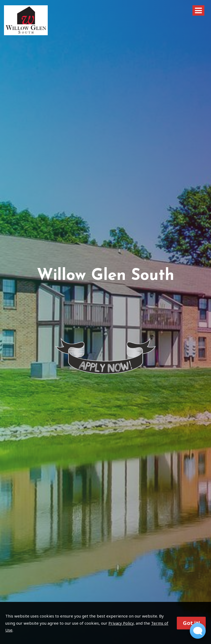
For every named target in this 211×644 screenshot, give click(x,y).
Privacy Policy (121, 623)
